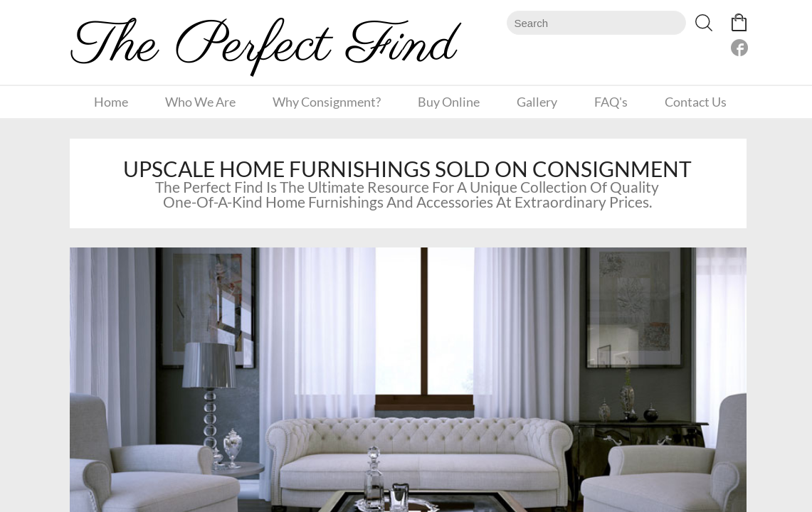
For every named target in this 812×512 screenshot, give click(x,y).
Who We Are (200, 102)
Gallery (537, 102)
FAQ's (611, 102)
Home (111, 102)
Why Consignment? (327, 102)
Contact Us (696, 102)
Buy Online (449, 102)
